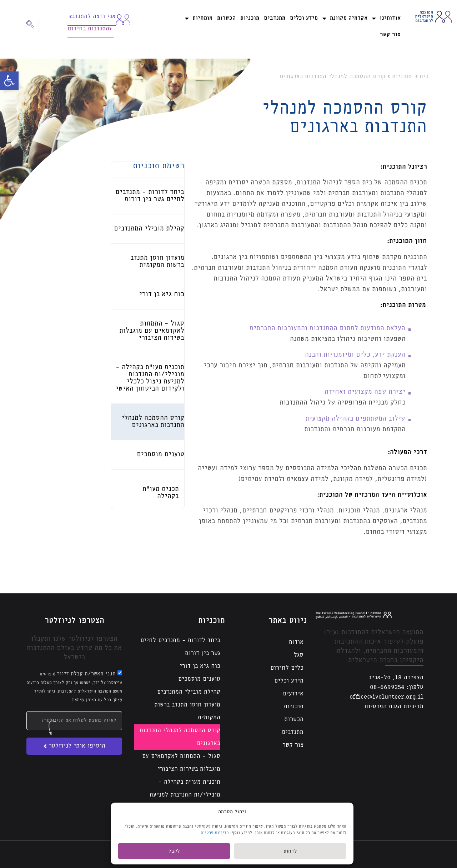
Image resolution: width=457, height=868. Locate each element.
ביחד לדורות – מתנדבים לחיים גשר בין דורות (180, 647)
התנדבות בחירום (90, 29)
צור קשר (390, 34)
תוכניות (250, 18)
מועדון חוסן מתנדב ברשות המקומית (187, 711)
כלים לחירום (287, 668)
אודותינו (386, 18)
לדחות (290, 851)
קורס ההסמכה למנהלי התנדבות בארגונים (180, 737)
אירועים (293, 694)
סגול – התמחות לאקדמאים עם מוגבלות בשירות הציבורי (152, 331)
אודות (296, 642)
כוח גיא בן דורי (162, 294)
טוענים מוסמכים (160, 455)
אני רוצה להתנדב (92, 17)
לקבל (174, 851)
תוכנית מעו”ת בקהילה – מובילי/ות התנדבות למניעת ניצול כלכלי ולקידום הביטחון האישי (182, 801)
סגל (299, 655)
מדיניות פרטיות (215, 833)
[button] (9, 81)
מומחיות (199, 18)
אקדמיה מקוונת (345, 18)
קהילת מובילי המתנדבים (149, 229)
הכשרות (226, 18)
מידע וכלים (304, 18)
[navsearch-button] (33, 26)
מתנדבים (275, 18)
